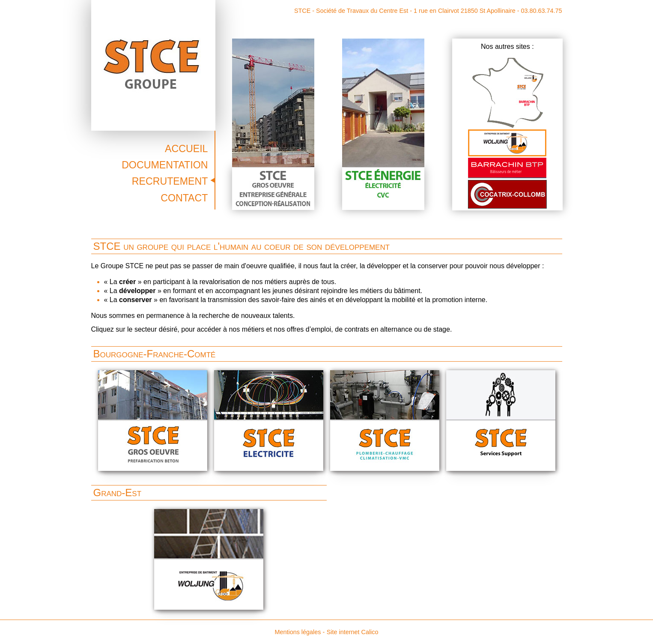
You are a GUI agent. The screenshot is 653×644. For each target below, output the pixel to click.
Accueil (186, 149)
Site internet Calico (353, 632)
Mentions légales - (300, 632)
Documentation (165, 165)
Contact (184, 198)
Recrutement (170, 181)
